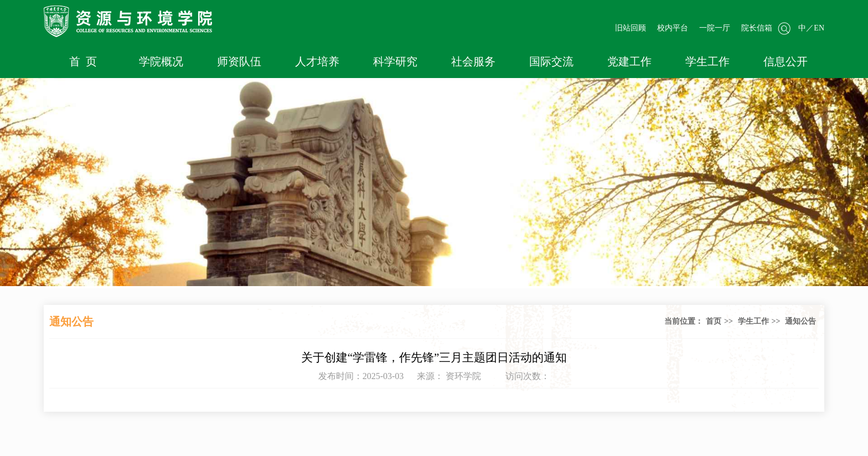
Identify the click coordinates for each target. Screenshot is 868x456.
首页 (714, 321)
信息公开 (786, 61)
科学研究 (395, 61)
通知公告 (800, 321)
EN (819, 28)
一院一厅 (715, 28)
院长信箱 (757, 28)
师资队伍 (239, 61)
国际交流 (551, 61)
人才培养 (317, 61)
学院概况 (161, 61)
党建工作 (629, 61)
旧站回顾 (631, 28)
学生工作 (707, 61)
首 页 (83, 61)
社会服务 (473, 61)
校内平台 (673, 28)
